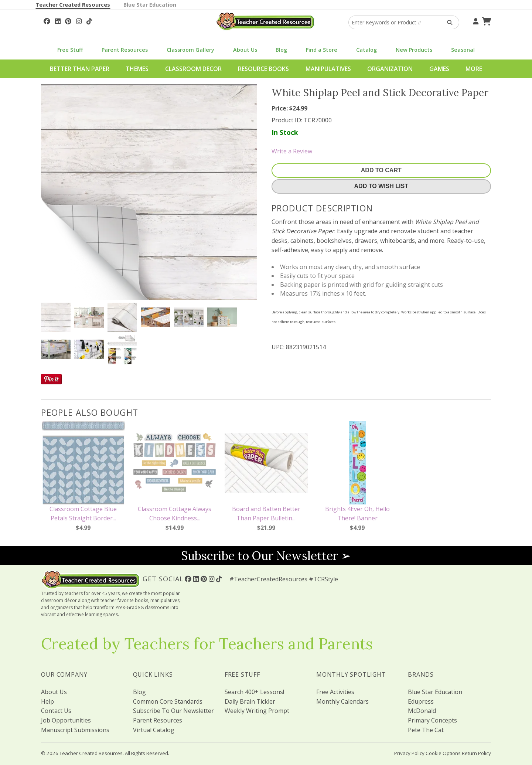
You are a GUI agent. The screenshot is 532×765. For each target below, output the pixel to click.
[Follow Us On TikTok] (89, 20)
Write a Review (292, 151)
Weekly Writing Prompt (257, 711)
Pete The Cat (426, 730)
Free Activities (335, 692)
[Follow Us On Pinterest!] (68, 20)
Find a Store (322, 50)
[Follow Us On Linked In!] (58, 20)
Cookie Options (443, 753)
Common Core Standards (168, 701)
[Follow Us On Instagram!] (79, 20)
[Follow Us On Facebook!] (47, 20)
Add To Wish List (381, 186)
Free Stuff (70, 50)
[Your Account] (475, 20)
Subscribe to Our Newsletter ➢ (266, 556)
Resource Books (263, 69)
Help (47, 701)
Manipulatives (328, 69)
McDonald (422, 711)
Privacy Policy (409, 753)
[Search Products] (447, 22)
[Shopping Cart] (485, 20)
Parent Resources (125, 50)
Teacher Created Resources (73, 5)
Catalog (366, 50)
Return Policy (476, 753)
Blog (281, 50)
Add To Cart (381, 170)
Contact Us (56, 711)
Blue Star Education (150, 5)
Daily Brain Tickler (250, 701)
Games (439, 69)
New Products (414, 50)
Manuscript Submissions (75, 730)
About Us (245, 50)
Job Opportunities (66, 720)
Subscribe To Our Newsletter (173, 711)
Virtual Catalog (154, 730)
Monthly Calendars (342, 701)
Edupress (421, 701)
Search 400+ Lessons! (254, 692)
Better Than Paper (80, 69)
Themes (137, 69)
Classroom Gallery (190, 50)
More (474, 69)
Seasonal (463, 50)
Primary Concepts (432, 720)
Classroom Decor (193, 69)
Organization (390, 69)
